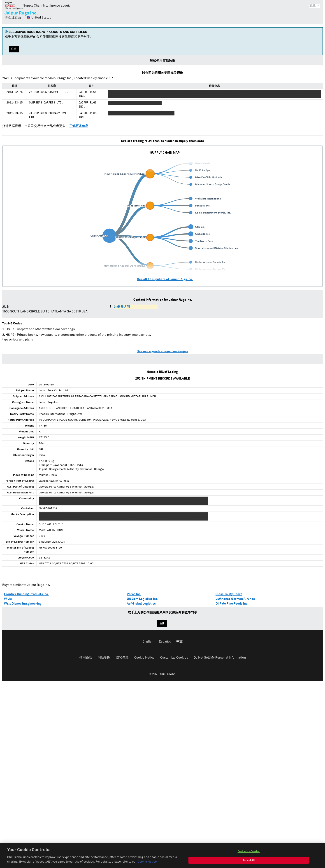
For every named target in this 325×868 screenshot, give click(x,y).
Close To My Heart (229, 594)
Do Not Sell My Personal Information (220, 658)
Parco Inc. (134, 594)
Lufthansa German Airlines (235, 599)
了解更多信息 (79, 126)
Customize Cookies (174, 658)
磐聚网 (14, 5)
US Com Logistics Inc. (143, 599)
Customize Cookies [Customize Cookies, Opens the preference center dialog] (249, 864)
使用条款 (86, 658)
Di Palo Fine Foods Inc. (232, 604)
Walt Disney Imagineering (23, 604)
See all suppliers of (165, 279)
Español (165, 642)
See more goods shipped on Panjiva (162, 351)
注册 (14, 49)
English (148, 642)
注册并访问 (122, 307)
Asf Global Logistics (141, 604)
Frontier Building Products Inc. (26, 594)
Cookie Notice (144, 658)
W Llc (8, 599)
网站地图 (104, 658)
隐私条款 (122, 658)
